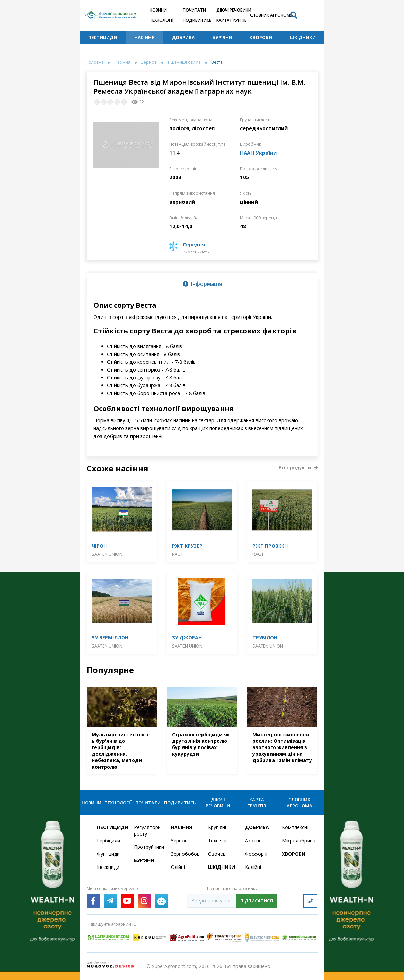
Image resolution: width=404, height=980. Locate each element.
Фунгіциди (108, 854)
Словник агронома (271, 15)
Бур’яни (222, 37)
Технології (161, 20)
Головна (95, 62)
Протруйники (148, 847)
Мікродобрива (296, 840)
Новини (158, 10)
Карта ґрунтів (232, 20)
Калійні (253, 867)
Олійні (178, 867)
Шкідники (303, 37)
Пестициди (103, 37)
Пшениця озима (184, 62)
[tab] (202, 283)
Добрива (183, 37)
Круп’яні (217, 827)
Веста (217, 62)
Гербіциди (108, 840)
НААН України (258, 153)
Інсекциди (108, 867)
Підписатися (257, 901)
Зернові (149, 62)
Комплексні (295, 827)
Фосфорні (256, 854)
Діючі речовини (234, 10)
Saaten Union (107, 554)
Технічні (217, 840)
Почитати (194, 10)
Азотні (252, 840)
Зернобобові (185, 854)
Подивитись (197, 20)
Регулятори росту (147, 830)
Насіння (144, 37)
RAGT (178, 554)
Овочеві (217, 854)
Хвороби (261, 37)
